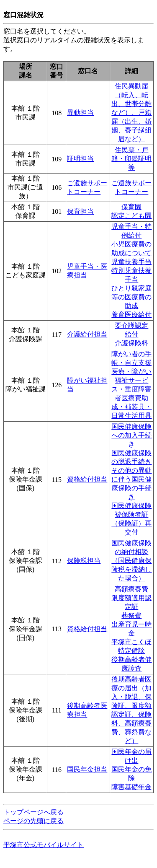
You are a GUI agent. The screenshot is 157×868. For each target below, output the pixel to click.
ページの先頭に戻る (33, 821)
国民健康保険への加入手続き (131, 435)
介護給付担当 (87, 334)
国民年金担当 (87, 769)
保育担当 (80, 211)
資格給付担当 (87, 479)
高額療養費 (131, 589)
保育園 (131, 207)
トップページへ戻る (33, 812)
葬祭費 (131, 615)
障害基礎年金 (131, 787)
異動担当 (80, 113)
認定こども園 (131, 216)
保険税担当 (84, 561)
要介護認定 (131, 325)
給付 (131, 334)
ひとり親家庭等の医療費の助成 (131, 297)
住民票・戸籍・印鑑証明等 (131, 159)
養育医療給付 (131, 315)
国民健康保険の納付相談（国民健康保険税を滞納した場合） (131, 561)
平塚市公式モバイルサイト (44, 845)
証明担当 (80, 159)
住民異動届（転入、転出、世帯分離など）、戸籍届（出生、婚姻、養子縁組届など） (131, 113)
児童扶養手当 (131, 262)
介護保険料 (131, 343)
